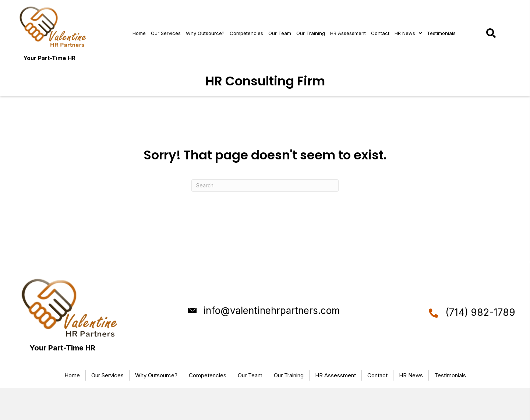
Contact (377, 375)
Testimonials (450, 375)
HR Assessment (335, 375)
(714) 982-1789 (480, 312)
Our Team (250, 375)
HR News (411, 375)
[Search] (265, 186)
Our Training (289, 375)
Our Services (107, 375)
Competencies (208, 375)
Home (72, 375)
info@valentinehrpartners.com (271, 310)
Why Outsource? (156, 375)
